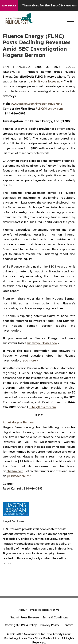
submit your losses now (47, 81)
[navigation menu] (70, 19)
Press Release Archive (45, 610)
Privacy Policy (50, 625)
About (23, 610)
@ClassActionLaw (18, 476)
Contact (68, 625)
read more (29, 360)
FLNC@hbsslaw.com (49, 109)
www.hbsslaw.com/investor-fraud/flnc (36, 104)
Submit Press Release (25, 617)
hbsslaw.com (15, 471)
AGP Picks (9, 6)
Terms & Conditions (55, 617)
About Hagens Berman (18, 422)
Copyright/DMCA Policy (21, 625)
